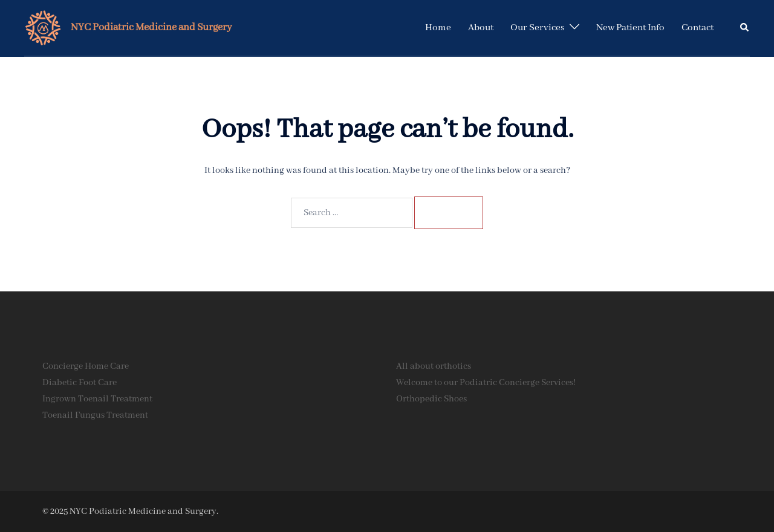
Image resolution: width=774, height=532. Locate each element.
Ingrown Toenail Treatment (97, 399)
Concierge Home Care (86, 366)
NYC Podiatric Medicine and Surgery (151, 28)
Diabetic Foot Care (80, 383)
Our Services (538, 28)
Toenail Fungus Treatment (95, 415)
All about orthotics (434, 366)
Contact (698, 28)
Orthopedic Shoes (431, 399)
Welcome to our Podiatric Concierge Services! (486, 383)
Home (438, 28)
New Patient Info (630, 28)
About (481, 28)
